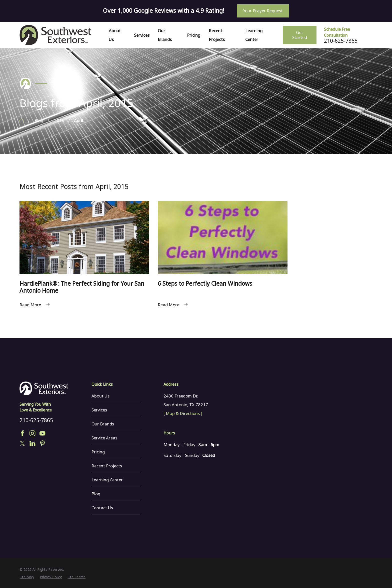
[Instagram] (32, 433)
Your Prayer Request (263, 11)
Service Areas (104, 438)
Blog (96, 494)
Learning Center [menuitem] (254, 35)
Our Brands (103, 424)
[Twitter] (22, 443)
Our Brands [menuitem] (165, 35)
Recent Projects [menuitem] (217, 35)
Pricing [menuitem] (194, 35)
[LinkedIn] (32, 443)
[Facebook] (22, 433)
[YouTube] (42, 433)
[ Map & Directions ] (183, 413)
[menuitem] (27, 577)
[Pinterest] (42, 443)
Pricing (98, 452)
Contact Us (102, 508)
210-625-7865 (341, 41)
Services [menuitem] (142, 35)
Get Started (300, 35)
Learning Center (107, 480)
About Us (100, 396)
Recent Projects (107, 466)
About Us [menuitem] (115, 35)
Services (99, 410)
